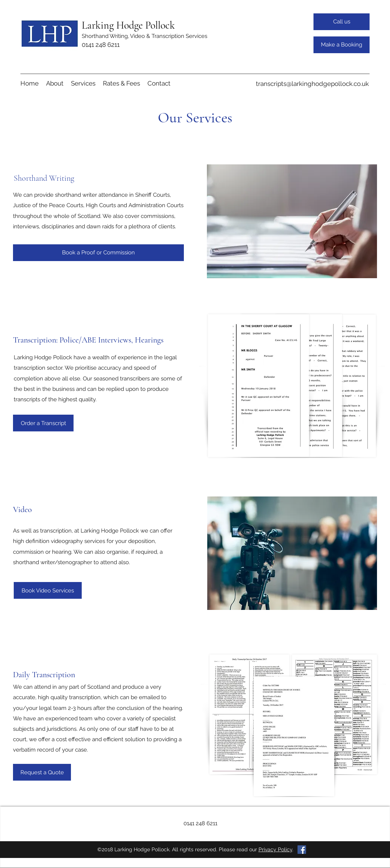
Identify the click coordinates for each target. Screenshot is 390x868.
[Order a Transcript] (43, 423)
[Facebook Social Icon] (302, 850)
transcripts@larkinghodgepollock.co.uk (312, 84)
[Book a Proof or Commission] (98, 253)
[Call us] (342, 22)
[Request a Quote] (42, 772)
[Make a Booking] (342, 45)
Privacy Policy (275, 849)
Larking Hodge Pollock (128, 25)
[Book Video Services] (48, 590)
